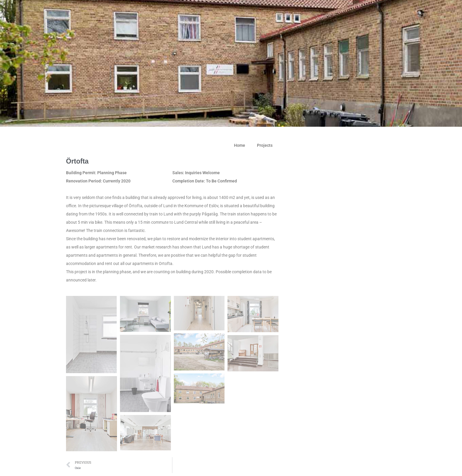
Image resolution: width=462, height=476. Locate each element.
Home (240, 145)
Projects (265, 145)
